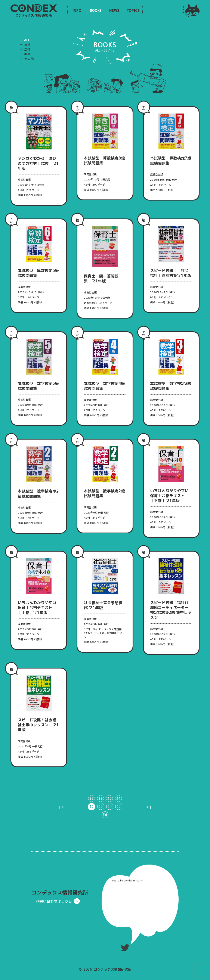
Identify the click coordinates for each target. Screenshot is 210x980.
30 (110, 811)
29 (100, 811)
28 (91, 811)
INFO (77, 10)
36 (105, 827)
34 (110, 819)
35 (119, 819)
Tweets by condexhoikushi (127, 893)
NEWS (114, 10)
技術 (27, 45)
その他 (29, 59)
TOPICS (133, 10)
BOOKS (96, 10)
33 (100, 819)
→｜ (149, 820)
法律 (27, 49)
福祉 (27, 54)
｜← (61, 820)
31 (119, 811)
